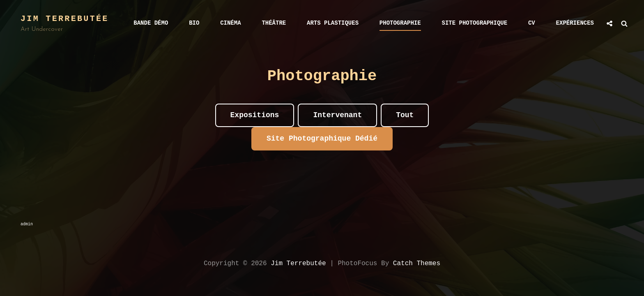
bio (194, 23)
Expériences (575, 23)
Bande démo (151, 23)
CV (532, 23)
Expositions (255, 115)
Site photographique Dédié (322, 139)
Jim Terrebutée (65, 19)
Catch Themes (417, 264)
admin (27, 224)
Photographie (400, 23)
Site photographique (475, 23)
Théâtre (274, 23)
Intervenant (337, 115)
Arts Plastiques (333, 23)
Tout (405, 115)
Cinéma (230, 23)
